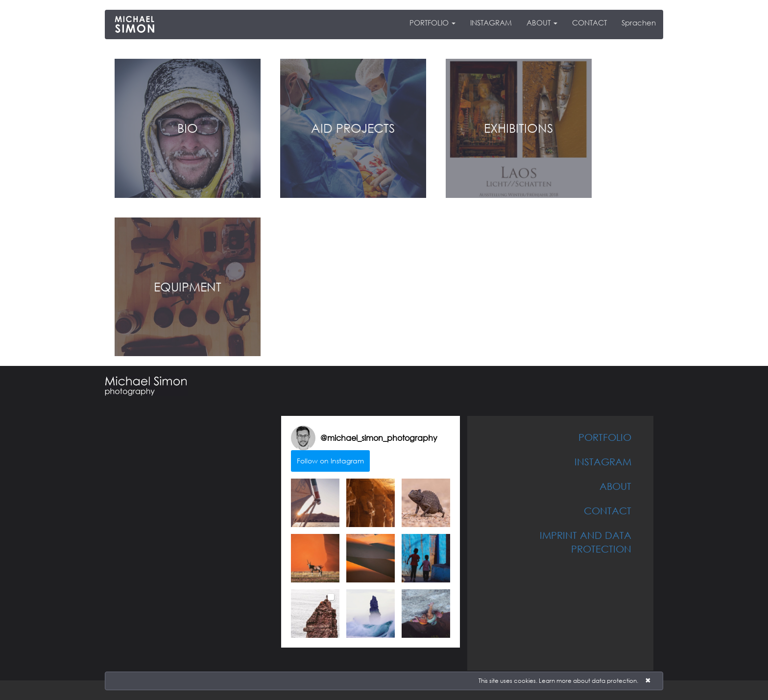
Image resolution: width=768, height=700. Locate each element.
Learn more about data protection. (588, 681)
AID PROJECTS (353, 128)
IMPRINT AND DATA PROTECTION (586, 542)
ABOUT (542, 23)
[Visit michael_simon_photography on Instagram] (303, 438)
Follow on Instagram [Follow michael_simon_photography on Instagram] (330, 461)
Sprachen (639, 23)
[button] (315, 503)
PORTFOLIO (432, 23)
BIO (188, 128)
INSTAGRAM (491, 23)
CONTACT (589, 23)
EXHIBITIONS (518, 128)
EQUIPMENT (188, 287)
